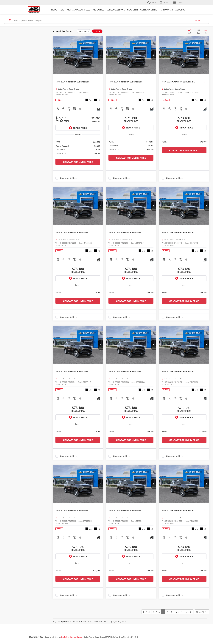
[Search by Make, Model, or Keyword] (103, 20)
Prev (156, 612)
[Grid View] (198, 31)
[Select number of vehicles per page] (202, 612)
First (147, 612)
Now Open (132, 10)
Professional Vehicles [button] (78, 10)
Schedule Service (116, 10)
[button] (100, 55)
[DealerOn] (36, 637)
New (62, 10)
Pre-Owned (98, 10)
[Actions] (98, 82)
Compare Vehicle (68, 178)
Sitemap (73, 637)
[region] (78, 147)
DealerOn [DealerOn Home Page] (65, 637)
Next (178, 612)
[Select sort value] (190, 31)
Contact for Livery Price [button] (78, 162)
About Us (180, 10)
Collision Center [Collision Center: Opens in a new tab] (149, 10)
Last (188, 612)
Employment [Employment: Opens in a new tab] (167, 10)
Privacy (80, 637)
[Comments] (98, 109)
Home (54, 10)
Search (197, 20)
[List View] (206, 31)
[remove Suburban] (84, 31)
